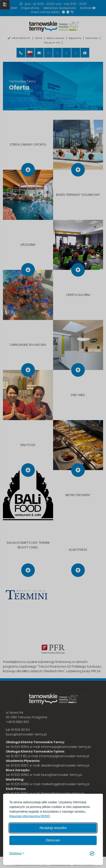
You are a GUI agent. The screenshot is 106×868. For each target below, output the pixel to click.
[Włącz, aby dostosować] (17, 853)
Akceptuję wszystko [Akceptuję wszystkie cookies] (53, 828)
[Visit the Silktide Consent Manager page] (92, 853)
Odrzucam (53, 840)
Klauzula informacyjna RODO (30, 816)
